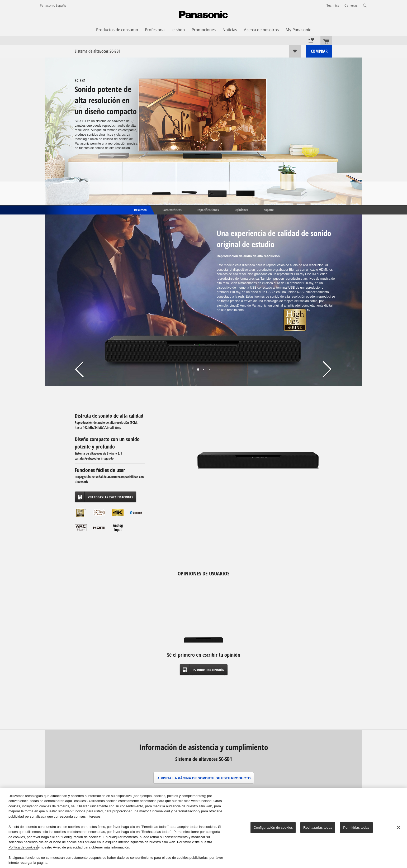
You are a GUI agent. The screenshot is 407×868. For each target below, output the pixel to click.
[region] (203, 828)
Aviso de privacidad (68, 847)
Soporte (269, 209)
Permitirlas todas (356, 828)
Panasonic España (53, 5)
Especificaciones (208, 209)
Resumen (140, 209)
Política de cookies (23, 847)
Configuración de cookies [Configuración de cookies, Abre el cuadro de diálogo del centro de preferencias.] (273, 828)
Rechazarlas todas (318, 828)
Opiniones (241, 209)
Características (172, 209)
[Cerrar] (399, 827)
